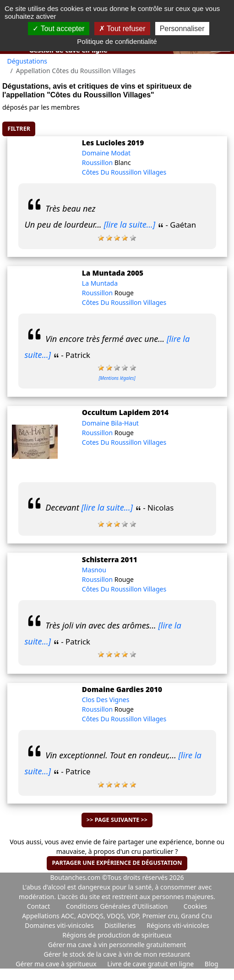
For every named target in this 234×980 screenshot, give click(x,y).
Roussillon (98, 162)
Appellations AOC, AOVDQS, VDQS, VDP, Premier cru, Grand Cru (117, 916)
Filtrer (19, 129)
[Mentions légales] (117, 378)
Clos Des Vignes (106, 700)
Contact (39, 906)
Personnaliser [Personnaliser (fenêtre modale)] (182, 29)
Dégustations (27, 61)
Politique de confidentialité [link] (117, 41)
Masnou (94, 570)
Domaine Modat (106, 153)
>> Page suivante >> (117, 820)
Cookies (195, 906)
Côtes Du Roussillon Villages (124, 172)
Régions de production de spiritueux (117, 935)
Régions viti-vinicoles (178, 925)
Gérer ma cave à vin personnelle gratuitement (117, 945)
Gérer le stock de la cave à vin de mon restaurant (117, 954)
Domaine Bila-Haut (110, 423)
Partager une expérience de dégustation (117, 863)
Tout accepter (58, 29)
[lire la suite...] (130, 224)
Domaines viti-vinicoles (60, 925)
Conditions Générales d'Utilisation (117, 906)
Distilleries (121, 925)
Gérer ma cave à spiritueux (57, 964)
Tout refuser (122, 29)
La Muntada (100, 283)
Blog (212, 964)
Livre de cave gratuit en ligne (151, 964)
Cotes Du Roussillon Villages (124, 442)
